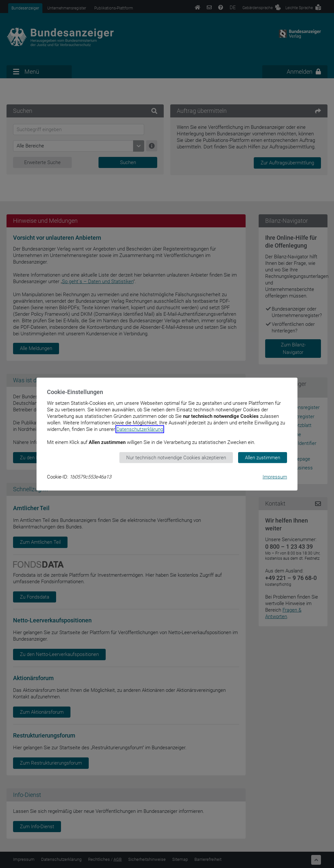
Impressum (275, 477)
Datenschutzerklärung (140, 429)
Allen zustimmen (263, 457)
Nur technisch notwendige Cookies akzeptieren (176, 457)
